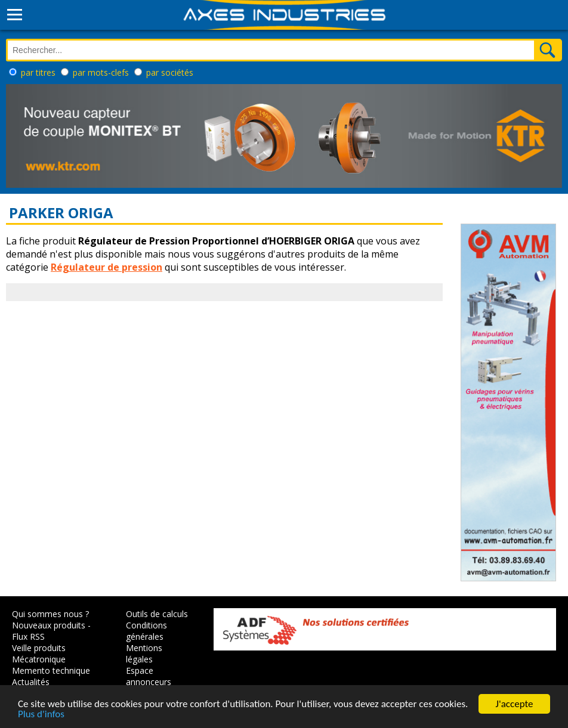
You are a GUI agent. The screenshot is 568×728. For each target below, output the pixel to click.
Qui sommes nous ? (50, 614)
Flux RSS (28, 636)
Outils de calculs (157, 614)
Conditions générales (146, 631)
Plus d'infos (41, 715)
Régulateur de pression (106, 267)
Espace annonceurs (149, 676)
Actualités (31, 682)
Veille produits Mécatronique (39, 653)
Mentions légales (144, 653)
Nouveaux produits (49, 625)
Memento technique (51, 670)
